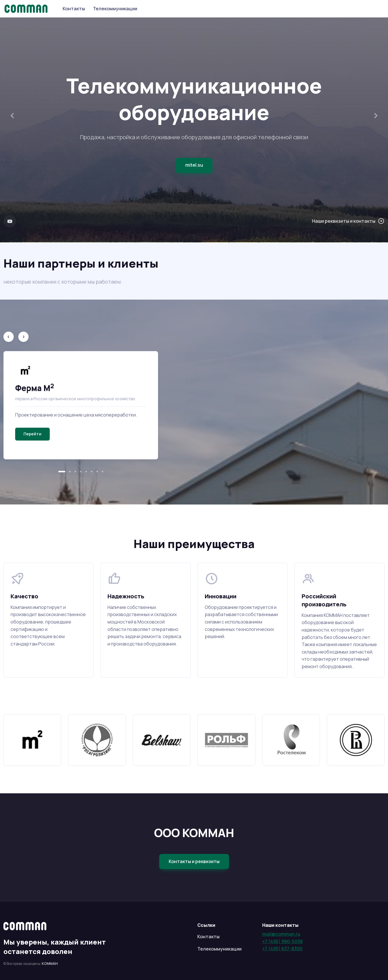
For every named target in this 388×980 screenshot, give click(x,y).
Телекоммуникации (115, 9)
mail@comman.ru (281, 934)
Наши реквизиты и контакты (348, 221)
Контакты (74, 9)
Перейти (32, 434)
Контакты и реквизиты (194, 861)
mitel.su (194, 165)
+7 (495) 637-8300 (282, 949)
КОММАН (50, 964)
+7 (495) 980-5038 (282, 941)
